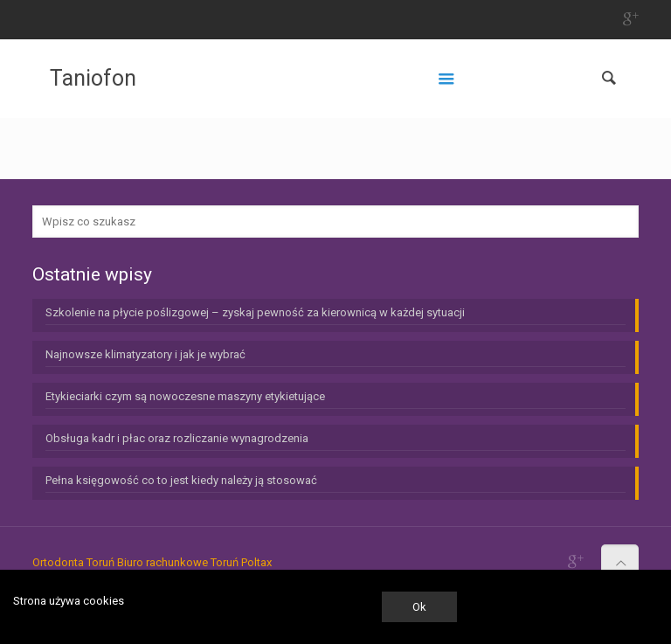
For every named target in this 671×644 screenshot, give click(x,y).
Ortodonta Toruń (73, 562)
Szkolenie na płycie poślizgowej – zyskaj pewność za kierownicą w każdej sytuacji (255, 312)
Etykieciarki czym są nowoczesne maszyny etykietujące (185, 396)
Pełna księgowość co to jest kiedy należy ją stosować (181, 480)
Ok (419, 607)
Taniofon (93, 78)
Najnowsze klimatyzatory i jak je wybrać (145, 354)
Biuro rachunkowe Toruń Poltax (194, 562)
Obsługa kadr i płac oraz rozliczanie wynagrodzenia (177, 438)
